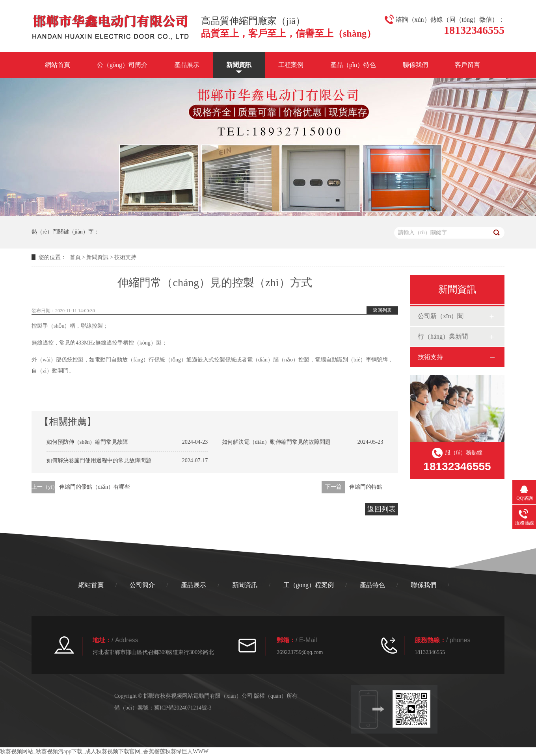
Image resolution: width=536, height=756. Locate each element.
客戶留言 (467, 65)
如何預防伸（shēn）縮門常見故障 (87, 442)
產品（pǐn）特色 (353, 65)
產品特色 (372, 585)
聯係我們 (415, 65)
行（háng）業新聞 (443, 336)
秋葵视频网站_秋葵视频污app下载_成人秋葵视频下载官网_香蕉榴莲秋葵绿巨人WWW (104, 751)
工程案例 (291, 65)
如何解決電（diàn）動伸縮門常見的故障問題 (276, 442)
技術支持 (125, 257)
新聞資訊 (239, 65)
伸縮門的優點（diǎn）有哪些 (95, 487)
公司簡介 (142, 585)
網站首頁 (58, 65)
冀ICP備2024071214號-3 (183, 708)
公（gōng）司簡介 (122, 65)
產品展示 (187, 65)
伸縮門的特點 (366, 487)
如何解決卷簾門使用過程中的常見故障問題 (99, 460)
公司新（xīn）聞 (441, 316)
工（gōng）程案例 (309, 585)
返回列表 (382, 310)
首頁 (75, 257)
